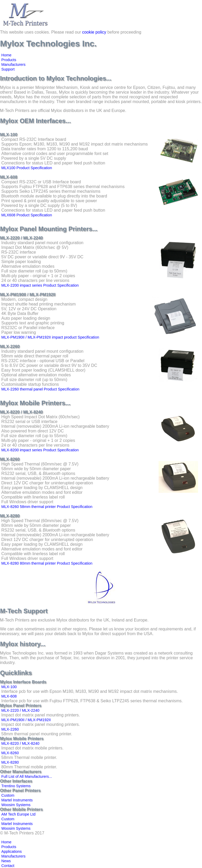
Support (8, 69)
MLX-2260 (10, 729)
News (6, 861)
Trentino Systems (16, 786)
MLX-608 (9, 696)
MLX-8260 (10, 753)
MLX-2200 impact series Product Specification (40, 285)
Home (6, 55)
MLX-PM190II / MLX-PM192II (26, 720)
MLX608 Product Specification (27, 215)
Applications (12, 851)
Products (9, 60)
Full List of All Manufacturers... (27, 776)
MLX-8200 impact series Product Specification (40, 450)
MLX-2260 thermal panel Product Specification (40, 389)
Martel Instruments (17, 800)
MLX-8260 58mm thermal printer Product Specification (47, 507)
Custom (8, 795)
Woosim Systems (16, 805)
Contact (8, 866)
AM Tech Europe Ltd (18, 814)
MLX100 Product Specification (27, 168)
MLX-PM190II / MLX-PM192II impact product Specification (50, 337)
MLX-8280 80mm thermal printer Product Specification (47, 563)
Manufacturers (13, 65)
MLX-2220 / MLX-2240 (20, 710)
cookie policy (94, 32)
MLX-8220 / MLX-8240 (20, 743)
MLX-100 (9, 687)
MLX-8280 (10, 762)
